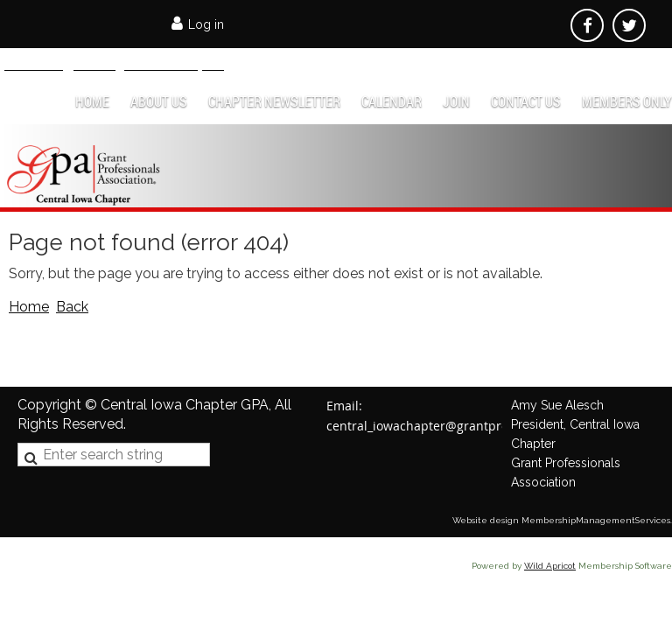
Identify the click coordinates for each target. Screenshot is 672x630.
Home (29, 307)
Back (72, 307)
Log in (206, 24)
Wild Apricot (550, 566)
